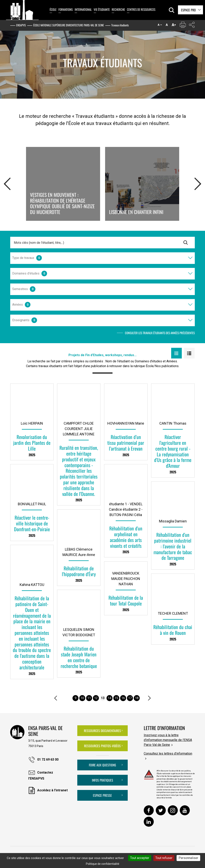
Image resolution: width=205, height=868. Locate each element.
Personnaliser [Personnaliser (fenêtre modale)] (188, 858)
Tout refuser (164, 858)
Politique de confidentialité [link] (103, 864)
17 (130, 698)
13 (103, 698)
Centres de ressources (141, 9)
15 (116, 698)
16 (123, 698)
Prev (7, 183)
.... (68, 698)
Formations (66, 9)
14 (110, 698)
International (83, 9)
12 (96, 698)
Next (198, 183)
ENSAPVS (21, 25)
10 (82, 698)
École (53, 9)
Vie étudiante (102, 9)
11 (89, 698)
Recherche (118, 9)
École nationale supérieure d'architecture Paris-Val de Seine (69, 25)
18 (137, 698)
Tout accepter (140, 858)
